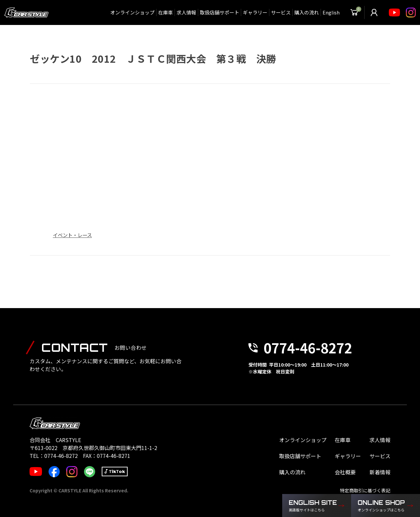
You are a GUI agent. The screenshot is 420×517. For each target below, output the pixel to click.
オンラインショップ (132, 12)
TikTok (117, 471)
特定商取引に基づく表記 (365, 490)
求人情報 (186, 12)
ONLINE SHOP (382, 506)
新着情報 (380, 472)
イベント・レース (72, 235)
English (331, 12)
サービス (281, 12)
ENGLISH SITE (313, 506)
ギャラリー (255, 12)
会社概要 (345, 472)
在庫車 (166, 12)
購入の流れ (307, 12)
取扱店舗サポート (220, 12)
